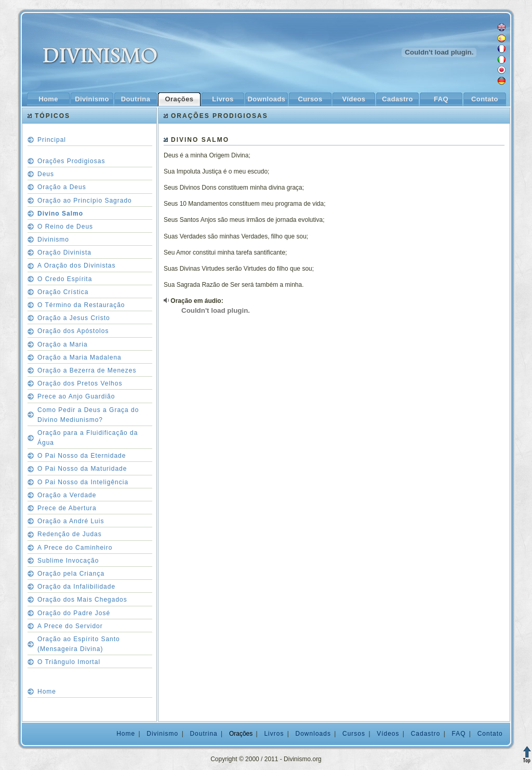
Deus (46, 174)
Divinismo (92, 99)
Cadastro (397, 99)
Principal (52, 140)
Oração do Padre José (74, 613)
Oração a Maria (63, 344)
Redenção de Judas (70, 534)
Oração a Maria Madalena (79, 357)
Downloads (267, 99)
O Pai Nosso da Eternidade (82, 456)
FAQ (441, 99)
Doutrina (136, 99)
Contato (485, 99)
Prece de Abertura (67, 508)
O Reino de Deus (65, 227)
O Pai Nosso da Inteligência (83, 482)
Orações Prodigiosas (71, 161)
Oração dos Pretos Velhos (80, 383)
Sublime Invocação (68, 561)
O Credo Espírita (65, 279)
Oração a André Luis (71, 521)
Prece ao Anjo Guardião (76, 396)
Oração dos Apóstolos (73, 331)
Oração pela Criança (71, 574)
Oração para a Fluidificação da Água (88, 438)
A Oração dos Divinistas (76, 265)
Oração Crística (63, 292)
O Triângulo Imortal (69, 662)
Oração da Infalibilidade (76, 587)
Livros (223, 99)
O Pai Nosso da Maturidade (82, 469)
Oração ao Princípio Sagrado (85, 201)
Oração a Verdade (67, 495)
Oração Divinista (64, 253)
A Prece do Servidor (70, 626)
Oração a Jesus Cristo (74, 318)
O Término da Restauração (81, 305)
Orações (179, 99)
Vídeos (354, 99)
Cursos (310, 99)
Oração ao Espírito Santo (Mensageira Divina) (79, 644)
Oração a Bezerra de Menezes (87, 370)
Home (48, 99)
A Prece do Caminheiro (75, 548)
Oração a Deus (62, 187)
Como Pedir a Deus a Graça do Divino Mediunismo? (88, 415)
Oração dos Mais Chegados (82, 600)
